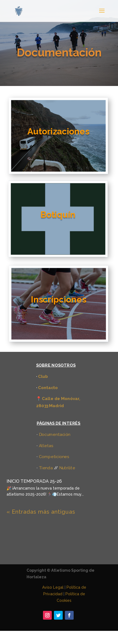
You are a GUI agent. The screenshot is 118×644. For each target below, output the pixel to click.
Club (43, 376)
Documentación (55, 434)
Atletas (46, 445)
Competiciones (54, 457)
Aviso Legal (53, 587)
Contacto (48, 387)
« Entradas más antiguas (41, 512)
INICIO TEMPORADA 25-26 (34, 481)
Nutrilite (67, 468)
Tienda (46, 468)
